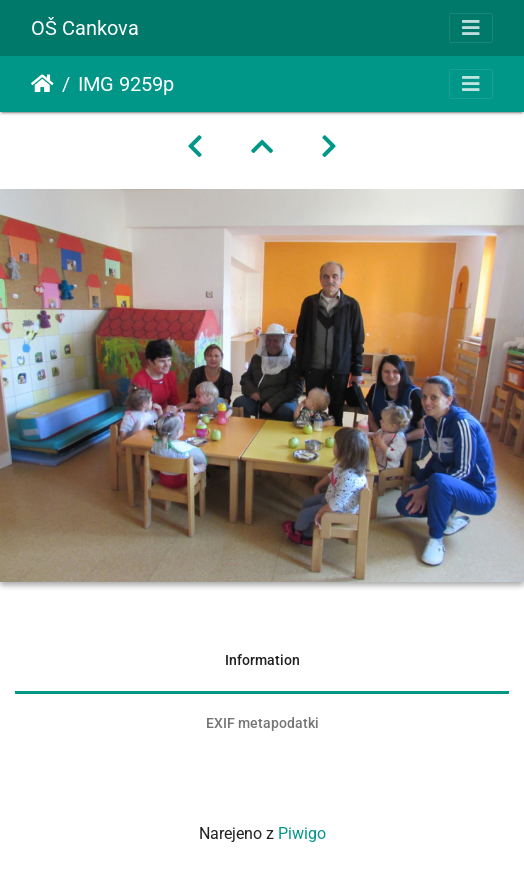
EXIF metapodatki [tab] (262, 723)
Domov (42, 84)
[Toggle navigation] (471, 28)
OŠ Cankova (85, 28)
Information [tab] (262, 660)
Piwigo (302, 833)
